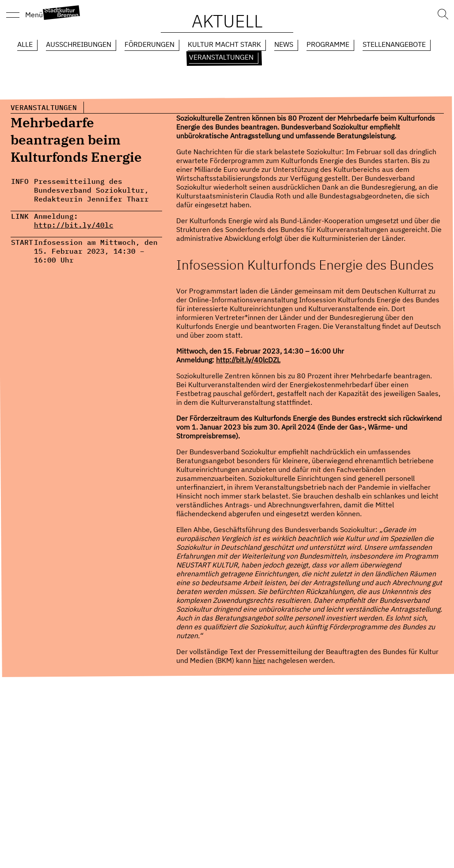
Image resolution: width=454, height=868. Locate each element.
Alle (25, 44)
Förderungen (149, 44)
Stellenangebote (394, 44)
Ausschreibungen (79, 44)
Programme (328, 44)
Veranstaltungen (221, 57)
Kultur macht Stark (224, 44)
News (284, 44)
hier (259, 660)
